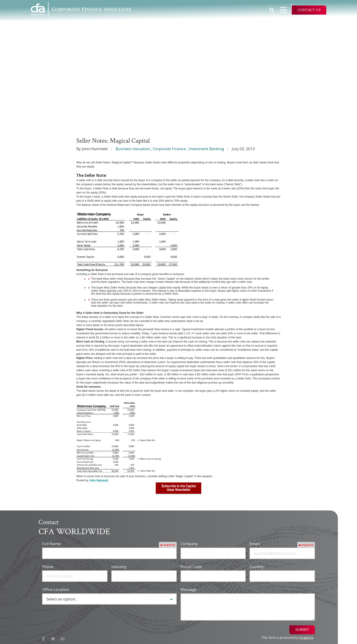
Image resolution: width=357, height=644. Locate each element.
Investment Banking (206, 149)
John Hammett (99, 480)
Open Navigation (286, 10)
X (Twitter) (53, 639)
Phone (48, 567)
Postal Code (191, 567)
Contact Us (309, 10)
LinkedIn (63, 639)
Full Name (51, 544)
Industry (119, 567)
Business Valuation (133, 149)
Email (255, 544)
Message (189, 589)
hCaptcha (306, 638)
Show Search (272, 10)
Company (189, 544)
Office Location (56, 589)
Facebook (43, 639)
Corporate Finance (169, 149)
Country (257, 567)
